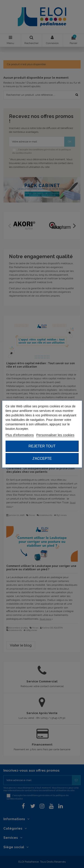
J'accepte (42, 458)
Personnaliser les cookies (55, 435)
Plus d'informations (19, 435)
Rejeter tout (42, 446)
